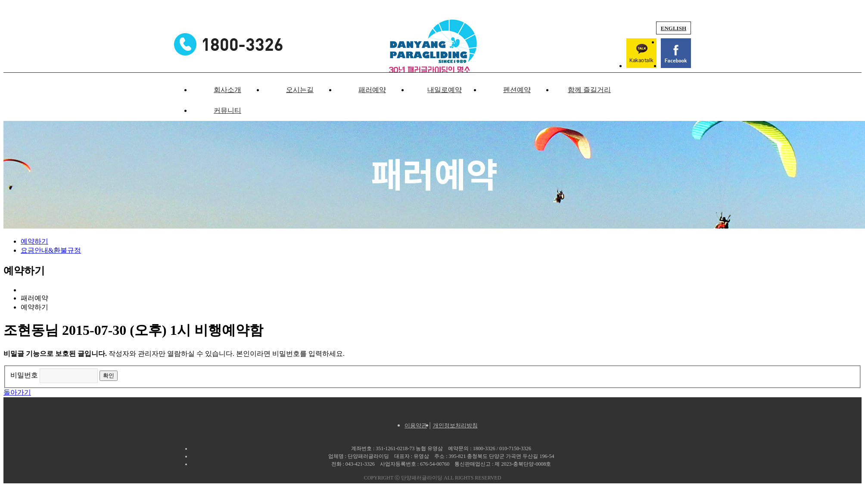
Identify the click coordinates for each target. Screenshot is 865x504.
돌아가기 (17, 392)
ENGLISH (674, 28)
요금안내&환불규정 (51, 250)
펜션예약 (517, 90)
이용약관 (416, 425)
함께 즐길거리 (589, 90)
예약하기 (34, 241)
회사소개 (227, 90)
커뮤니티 (227, 110)
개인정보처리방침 (455, 425)
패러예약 (372, 90)
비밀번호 (24, 375)
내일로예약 (445, 90)
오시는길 (300, 90)
